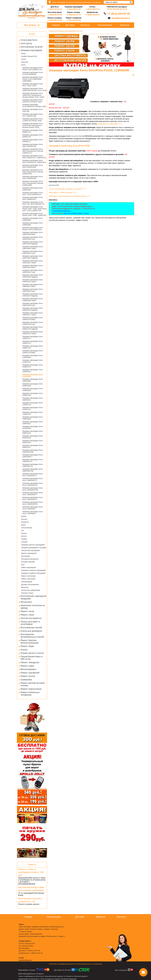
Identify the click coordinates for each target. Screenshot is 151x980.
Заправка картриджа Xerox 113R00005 (33, 356)
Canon (24, 59)
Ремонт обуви (27, 646)
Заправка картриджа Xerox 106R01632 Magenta (33, 276)
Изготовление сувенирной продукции (33, 597)
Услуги (32, 34)
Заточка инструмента (31, 618)
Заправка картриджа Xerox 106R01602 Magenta (33, 257)
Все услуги (32, 25)
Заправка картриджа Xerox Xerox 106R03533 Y (33, 494)
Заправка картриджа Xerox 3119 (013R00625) (33, 73)
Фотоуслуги (26, 602)
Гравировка (26, 680)
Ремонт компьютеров (31, 689)
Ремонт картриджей (29, 553)
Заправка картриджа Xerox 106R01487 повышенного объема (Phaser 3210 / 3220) (33, 95)
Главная (56, 25)
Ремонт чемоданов (30, 662)
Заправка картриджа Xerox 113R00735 (33, 413)
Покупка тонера (27, 593)
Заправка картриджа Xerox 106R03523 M (33, 465)
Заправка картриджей (31, 50)
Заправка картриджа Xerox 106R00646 (33, 418)
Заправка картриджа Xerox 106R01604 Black (33, 233)
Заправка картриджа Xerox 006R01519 (33, 437)
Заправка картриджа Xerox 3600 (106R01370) (33, 145)
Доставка (70, 25)
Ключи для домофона (31, 631)
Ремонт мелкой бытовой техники (33, 684)
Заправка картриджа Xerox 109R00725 (33, 366)
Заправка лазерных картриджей (33, 570)
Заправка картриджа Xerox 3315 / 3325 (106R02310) (33, 194)
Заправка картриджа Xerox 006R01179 (33, 131)
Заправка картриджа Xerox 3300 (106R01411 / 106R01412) (34, 157)
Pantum (24, 533)
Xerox (23, 65)
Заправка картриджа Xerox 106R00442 (33, 371)
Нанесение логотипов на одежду (33, 607)
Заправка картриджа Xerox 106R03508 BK (33, 451)
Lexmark (24, 542)
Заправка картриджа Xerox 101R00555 (33, 427)
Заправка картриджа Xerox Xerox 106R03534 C (33, 498)
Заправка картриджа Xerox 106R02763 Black (33, 319)
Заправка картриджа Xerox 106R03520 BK (33, 470)
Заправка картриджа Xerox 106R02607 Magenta (33, 295)
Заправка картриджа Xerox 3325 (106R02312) (33, 198)
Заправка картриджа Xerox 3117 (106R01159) (33, 115)
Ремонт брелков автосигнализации (29, 642)
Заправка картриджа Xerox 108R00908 (33, 219)
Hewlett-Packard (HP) (29, 56)
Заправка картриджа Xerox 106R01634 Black (33, 266)
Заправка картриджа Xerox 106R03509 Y (33, 456)
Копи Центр (26, 43)
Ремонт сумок (27, 666)
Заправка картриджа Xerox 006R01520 (33, 442)
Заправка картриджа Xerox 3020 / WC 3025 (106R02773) (33, 203)
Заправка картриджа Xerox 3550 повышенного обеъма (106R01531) (33, 172)
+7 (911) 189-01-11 (92, 9)
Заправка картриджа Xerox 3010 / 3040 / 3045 (33, 85)
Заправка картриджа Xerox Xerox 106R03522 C (33, 479)
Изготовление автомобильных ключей (32, 636)
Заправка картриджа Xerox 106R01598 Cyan (33, 238)
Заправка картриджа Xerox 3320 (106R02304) (33, 177)
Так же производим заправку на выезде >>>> (68, 189)
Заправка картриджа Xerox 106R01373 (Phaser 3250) (33, 101)
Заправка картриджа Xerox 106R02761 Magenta (33, 328)
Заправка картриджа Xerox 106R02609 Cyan (33, 304)
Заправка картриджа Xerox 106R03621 (33, 423)
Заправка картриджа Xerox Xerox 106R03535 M (33, 503)
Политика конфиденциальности (62, 964)
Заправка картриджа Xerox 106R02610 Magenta (33, 309)
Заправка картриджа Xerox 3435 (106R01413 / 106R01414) (34, 161)
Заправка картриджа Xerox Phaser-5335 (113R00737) (33, 229)
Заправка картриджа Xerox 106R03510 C (33, 460)
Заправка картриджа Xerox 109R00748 (33, 394)
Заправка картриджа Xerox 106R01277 (33, 141)
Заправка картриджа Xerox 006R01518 (33, 432)
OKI (23, 531)
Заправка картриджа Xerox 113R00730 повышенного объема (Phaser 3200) (33, 125)
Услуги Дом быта (29, 40)
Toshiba (24, 539)
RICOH (24, 536)
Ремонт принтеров (28, 579)
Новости (32, 865)
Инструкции (26, 556)
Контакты (85, 25)
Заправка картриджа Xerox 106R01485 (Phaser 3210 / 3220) (35, 89)
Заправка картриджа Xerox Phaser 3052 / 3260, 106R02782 (34, 214)
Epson (23, 525)
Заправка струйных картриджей (33, 573)
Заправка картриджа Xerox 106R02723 (33, 342)
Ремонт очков (27, 615)
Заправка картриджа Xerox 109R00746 (33, 404)
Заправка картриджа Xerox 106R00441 (33, 399)
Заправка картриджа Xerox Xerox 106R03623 (33, 513)
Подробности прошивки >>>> (110, 124)
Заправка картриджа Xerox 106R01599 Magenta (33, 243)
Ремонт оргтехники (28, 576)
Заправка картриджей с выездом (34, 548)
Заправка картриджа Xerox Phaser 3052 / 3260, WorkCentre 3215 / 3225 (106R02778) (34, 209)
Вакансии (25, 587)
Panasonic (25, 522)
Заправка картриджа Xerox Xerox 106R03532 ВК (33, 489)
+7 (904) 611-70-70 (74, 15)
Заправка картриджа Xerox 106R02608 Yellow (33, 300)
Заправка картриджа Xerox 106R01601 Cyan (33, 252)
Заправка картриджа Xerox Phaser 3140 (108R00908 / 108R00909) (33, 79)
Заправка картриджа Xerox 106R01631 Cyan (33, 271)
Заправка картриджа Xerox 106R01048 (33, 385)
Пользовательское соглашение (89, 964)
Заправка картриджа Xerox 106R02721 (33, 337)
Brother (24, 516)
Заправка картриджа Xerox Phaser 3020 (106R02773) (33, 69)
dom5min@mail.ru (121, 18)
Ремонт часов (27, 611)
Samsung (25, 62)
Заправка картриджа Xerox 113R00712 (33, 361)
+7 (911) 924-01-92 (74, 9)
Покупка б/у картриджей (30, 550)
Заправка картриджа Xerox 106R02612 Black (33, 285)
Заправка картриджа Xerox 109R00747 (33, 408)
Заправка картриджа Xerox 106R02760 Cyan (33, 323)
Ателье (24, 650)
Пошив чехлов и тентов (32, 653)
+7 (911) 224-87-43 (55, 9)
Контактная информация (31, 590)
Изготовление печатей (31, 47)
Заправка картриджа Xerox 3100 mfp (33, 110)
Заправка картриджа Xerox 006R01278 (33, 136)
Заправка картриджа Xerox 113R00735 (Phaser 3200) (33, 120)
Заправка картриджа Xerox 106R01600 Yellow (33, 248)
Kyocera (24, 519)
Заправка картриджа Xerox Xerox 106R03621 (33, 508)
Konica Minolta (27, 528)
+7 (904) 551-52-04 (55, 15)
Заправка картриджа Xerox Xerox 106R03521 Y (33, 475)
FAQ (23, 565)
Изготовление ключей (31, 628)
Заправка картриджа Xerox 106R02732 (33, 347)
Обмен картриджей (28, 567)
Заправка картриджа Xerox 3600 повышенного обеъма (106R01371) (33, 151)
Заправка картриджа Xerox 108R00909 (33, 224)
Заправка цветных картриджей (33, 545)
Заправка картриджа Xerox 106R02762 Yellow (33, 333)
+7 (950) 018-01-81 (92, 15)
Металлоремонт (28, 669)
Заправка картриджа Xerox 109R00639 (33, 389)
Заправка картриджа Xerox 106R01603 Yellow (33, 262)
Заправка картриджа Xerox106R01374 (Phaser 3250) (34, 106)
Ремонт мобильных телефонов (30, 694)
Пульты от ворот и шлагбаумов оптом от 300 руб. (31, 872)
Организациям (27, 582)
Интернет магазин (28, 562)
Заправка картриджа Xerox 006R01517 (33, 446)
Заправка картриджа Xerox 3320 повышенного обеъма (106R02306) (33, 183)
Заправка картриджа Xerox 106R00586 (33, 380)
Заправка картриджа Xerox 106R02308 (33, 189)
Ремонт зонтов (28, 676)
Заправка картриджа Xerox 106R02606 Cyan (33, 290)
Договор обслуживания (30, 584)
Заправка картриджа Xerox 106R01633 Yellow (33, 281)
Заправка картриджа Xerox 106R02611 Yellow (33, 314)
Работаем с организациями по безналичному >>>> (70, 196)
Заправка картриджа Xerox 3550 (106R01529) (33, 166)
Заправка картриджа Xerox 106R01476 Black (33, 352)
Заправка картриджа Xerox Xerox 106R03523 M (33, 484)
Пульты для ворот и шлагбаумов (30, 623)
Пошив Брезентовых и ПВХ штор (31, 658)
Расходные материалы (30, 559)
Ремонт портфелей (30, 673)
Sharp (23, 53)
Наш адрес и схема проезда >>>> (63, 192)
